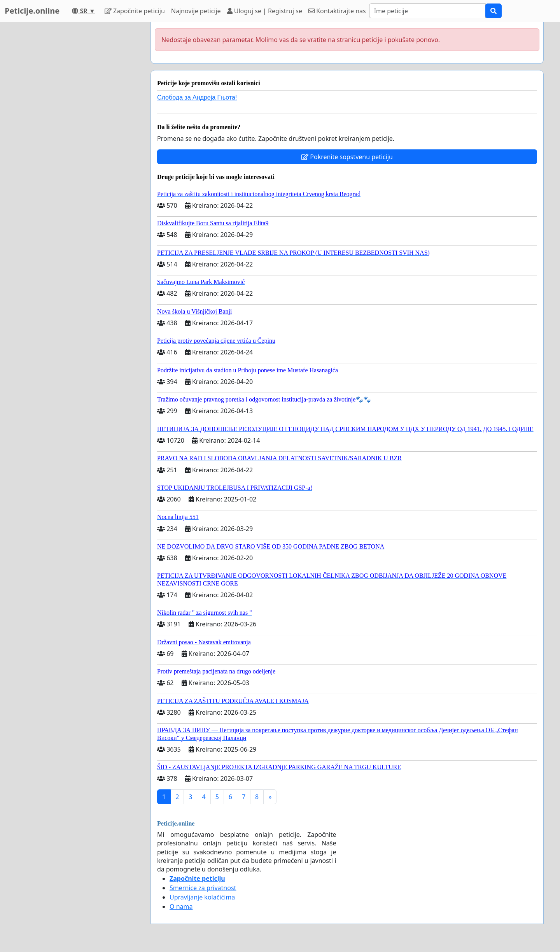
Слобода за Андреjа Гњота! (197, 97)
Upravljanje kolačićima (202, 897)
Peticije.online (32, 11)
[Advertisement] (75, 139)
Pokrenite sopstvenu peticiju (347, 157)
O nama (181, 906)
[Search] (427, 11)
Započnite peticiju (135, 11)
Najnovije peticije (196, 11)
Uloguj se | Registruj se (265, 11)
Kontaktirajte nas (337, 11)
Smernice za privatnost (203, 888)
